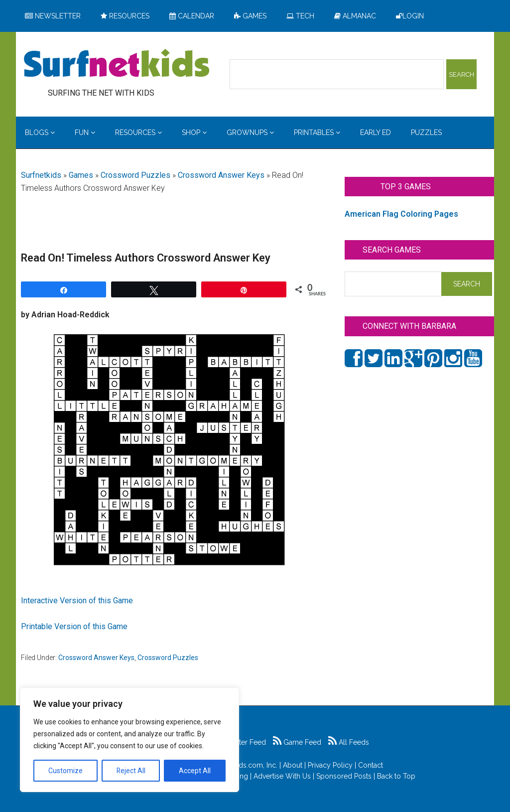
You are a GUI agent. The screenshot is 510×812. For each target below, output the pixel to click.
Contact (371, 765)
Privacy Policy (330, 765)
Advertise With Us (282, 776)
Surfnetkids (41, 175)
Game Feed (297, 742)
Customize (65, 771)
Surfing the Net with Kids (117, 64)
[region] (129, 740)
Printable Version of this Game (74, 626)
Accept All (195, 771)
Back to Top (396, 776)
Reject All (131, 771)
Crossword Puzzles (135, 175)
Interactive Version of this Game (77, 601)
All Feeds (349, 742)
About (293, 765)
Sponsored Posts (344, 776)
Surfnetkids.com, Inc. (244, 765)
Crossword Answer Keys (221, 175)
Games (81, 175)
